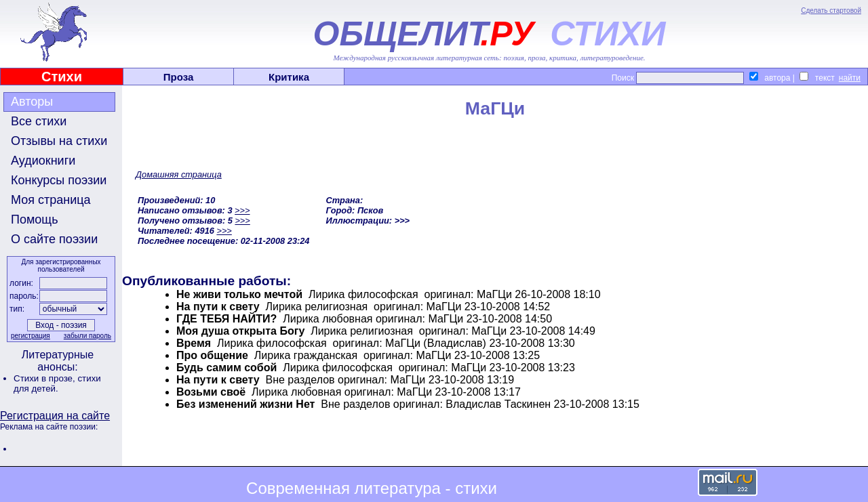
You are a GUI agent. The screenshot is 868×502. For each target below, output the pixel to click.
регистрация (31, 336)
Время (194, 343)
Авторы (32, 102)
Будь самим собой (226, 368)
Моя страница (51, 200)
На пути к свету (218, 307)
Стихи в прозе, (45, 378)
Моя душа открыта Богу (240, 331)
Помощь (35, 219)
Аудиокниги (43, 161)
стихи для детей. (57, 383)
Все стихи (39, 121)
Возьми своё (211, 392)
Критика (289, 77)
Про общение (212, 355)
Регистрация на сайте (55, 416)
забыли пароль (87, 336)
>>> (242, 210)
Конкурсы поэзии (59, 180)
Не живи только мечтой (239, 294)
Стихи (62, 77)
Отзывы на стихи (59, 141)
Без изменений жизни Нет (245, 404)
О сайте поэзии (54, 239)
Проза (179, 77)
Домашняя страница (179, 174)
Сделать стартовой (831, 11)
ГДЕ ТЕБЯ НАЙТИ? (226, 319)
